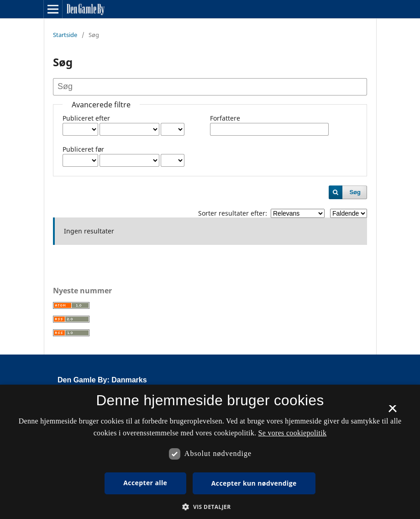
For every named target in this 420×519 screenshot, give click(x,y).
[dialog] (210, 452)
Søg (355, 192)
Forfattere (225, 118)
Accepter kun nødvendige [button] (254, 483)
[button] (210, 507)
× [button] (392, 412)
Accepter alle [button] (145, 483)
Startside (65, 35)
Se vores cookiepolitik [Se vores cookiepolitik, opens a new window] (293, 433)
